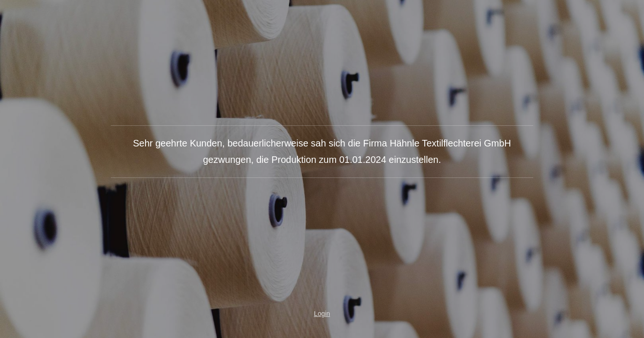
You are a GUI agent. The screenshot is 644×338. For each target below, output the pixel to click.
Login (322, 314)
